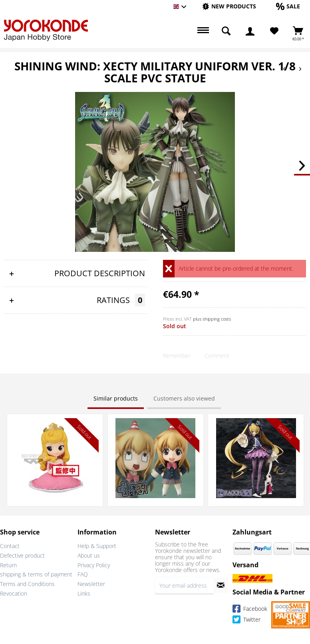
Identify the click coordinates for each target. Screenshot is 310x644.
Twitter (246, 621)
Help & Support (97, 546)
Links (84, 593)
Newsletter (91, 584)
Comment (217, 356)
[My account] (250, 31)
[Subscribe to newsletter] (221, 585)
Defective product (22, 555)
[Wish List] (274, 31)
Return (8, 565)
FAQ (83, 574)
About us (89, 555)
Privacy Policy (94, 565)
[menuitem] (229, 7)
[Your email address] (184, 585)
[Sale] (288, 6)
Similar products (116, 398)
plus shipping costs (212, 319)
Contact (10, 546)
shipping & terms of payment (36, 574)
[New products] (229, 6)
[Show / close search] (226, 31)
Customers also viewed (184, 398)
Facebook (250, 610)
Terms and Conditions (27, 584)
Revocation (14, 593)
